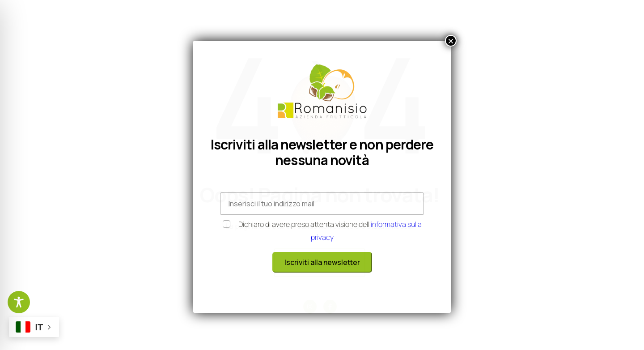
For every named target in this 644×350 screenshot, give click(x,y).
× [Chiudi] (451, 41)
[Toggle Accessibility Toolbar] (19, 302)
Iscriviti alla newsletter (322, 262)
